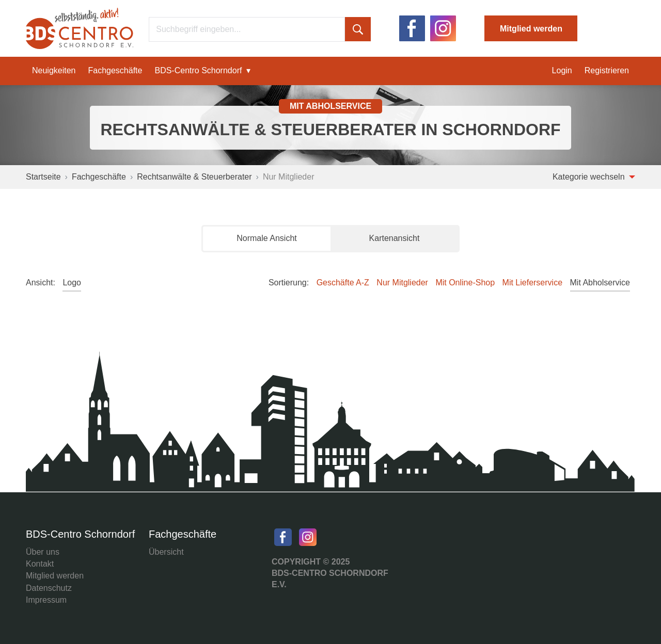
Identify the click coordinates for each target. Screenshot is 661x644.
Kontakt (40, 564)
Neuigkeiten (54, 70)
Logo (72, 283)
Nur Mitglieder (402, 283)
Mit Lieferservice (532, 283)
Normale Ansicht (267, 238)
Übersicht (166, 552)
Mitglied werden (531, 29)
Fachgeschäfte (115, 70)
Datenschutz (49, 588)
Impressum (46, 600)
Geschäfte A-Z (343, 283)
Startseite (43, 177)
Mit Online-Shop (465, 283)
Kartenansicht (395, 238)
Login (562, 70)
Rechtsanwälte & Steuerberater (194, 177)
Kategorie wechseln (594, 177)
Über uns (43, 552)
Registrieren (607, 70)
